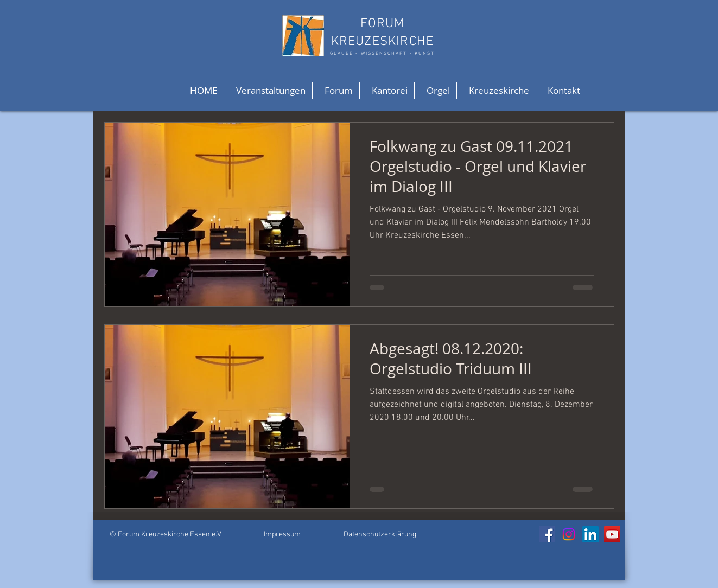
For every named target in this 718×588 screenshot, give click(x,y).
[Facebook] (547, 534)
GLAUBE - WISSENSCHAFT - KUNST (382, 53)
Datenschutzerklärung (380, 535)
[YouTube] (612, 534)
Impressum (282, 535)
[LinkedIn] (590, 534)
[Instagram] (569, 534)
